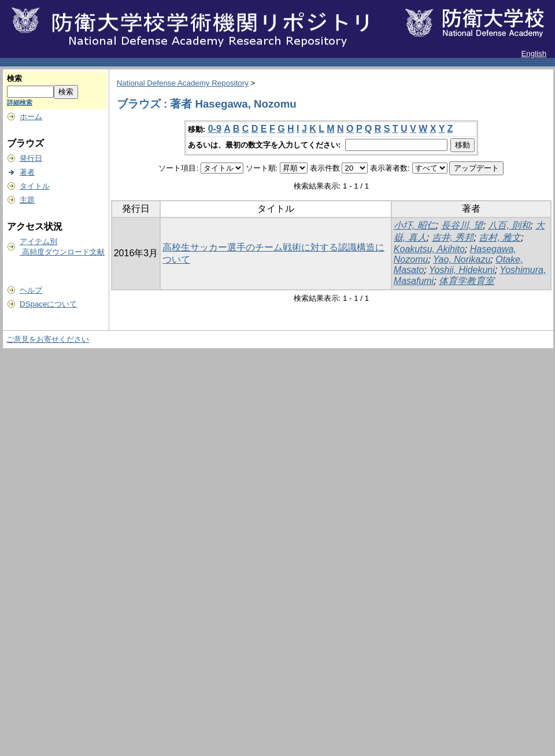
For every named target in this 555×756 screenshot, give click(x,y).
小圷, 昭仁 (415, 225)
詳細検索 (20, 102)
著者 (27, 172)
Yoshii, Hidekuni (462, 270)
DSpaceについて (48, 304)
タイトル (35, 186)
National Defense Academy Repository (183, 83)
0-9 (215, 129)
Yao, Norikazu (462, 259)
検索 (14, 78)
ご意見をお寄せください (48, 339)
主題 (27, 200)
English (534, 54)
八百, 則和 (509, 225)
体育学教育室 (467, 281)
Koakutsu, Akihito (429, 249)
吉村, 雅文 (500, 237)
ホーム (31, 117)
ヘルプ (31, 290)
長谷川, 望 (462, 225)
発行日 (31, 158)
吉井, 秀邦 (453, 237)
